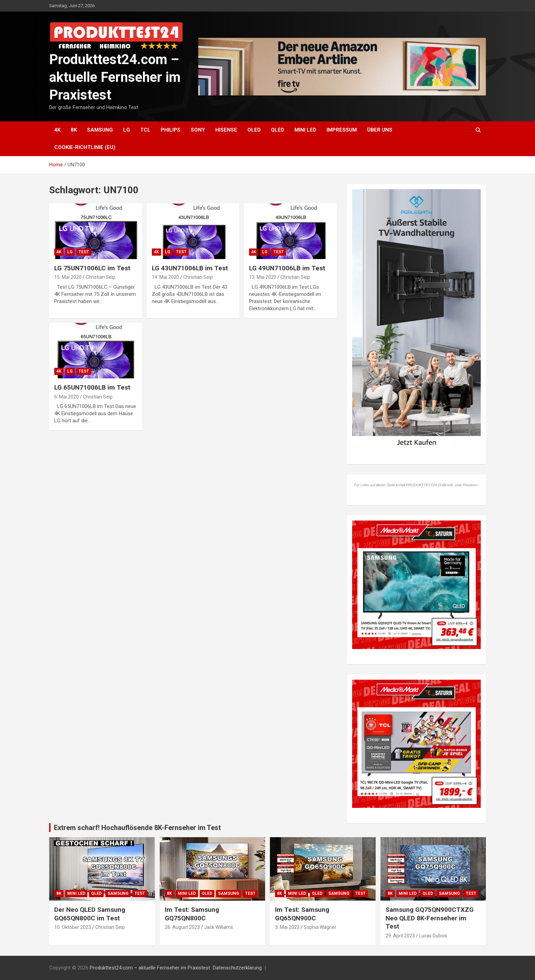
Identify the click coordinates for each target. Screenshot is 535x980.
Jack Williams (219, 927)
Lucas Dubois (433, 936)
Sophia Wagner (320, 927)
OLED (254, 130)
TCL (145, 130)
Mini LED (305, 130)
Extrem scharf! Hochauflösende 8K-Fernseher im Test (137, 828)
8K (74, 130)
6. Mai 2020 (67, 397)
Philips (171, 130)
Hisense (226, 130)
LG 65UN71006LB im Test (92, 387)
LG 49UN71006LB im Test (287, 268)
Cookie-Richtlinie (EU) (85, 147)
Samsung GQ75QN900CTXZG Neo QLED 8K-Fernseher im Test (430, 918)
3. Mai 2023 (287, 927)
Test (84, 252)
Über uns (380, 130)
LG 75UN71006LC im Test (92, 268)
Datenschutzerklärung (237, 968)
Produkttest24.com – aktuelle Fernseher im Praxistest (115, 77)
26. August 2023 (182, 927)
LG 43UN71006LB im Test (190, 268)
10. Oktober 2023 (73, 927)
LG (127, 130)
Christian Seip (100, 277)
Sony (198, 130)
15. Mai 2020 (68, 277)
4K (57, 130)
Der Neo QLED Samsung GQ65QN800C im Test (90, 914)
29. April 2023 (400, 936)
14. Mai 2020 (165, 277)
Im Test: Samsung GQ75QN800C (192, 914)
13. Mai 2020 (263, 277)
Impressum (342, 130)
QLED (278, 130)
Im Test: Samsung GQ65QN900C (302, 914)
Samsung (100, 130)
